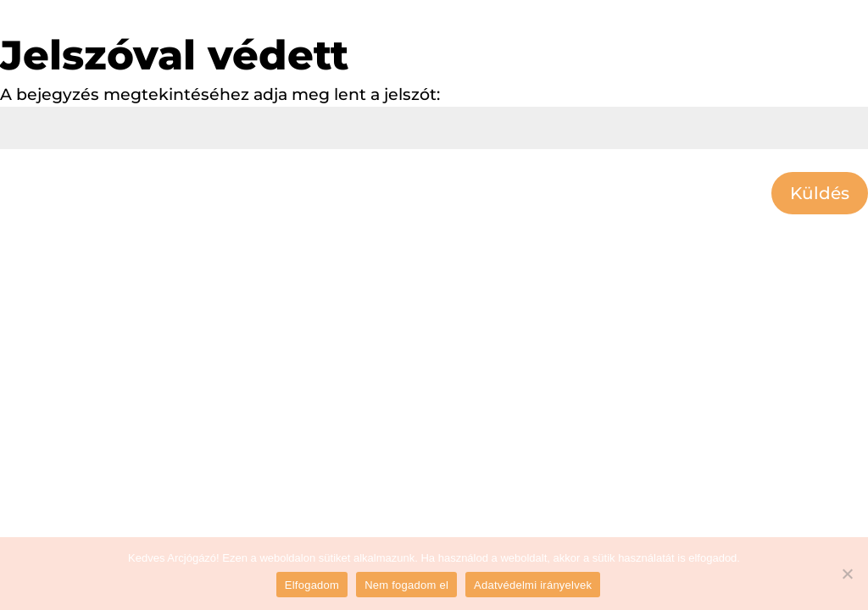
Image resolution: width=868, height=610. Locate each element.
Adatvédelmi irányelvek (533, 585)
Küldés (820, 193)
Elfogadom (312, 585)
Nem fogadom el (406, 585)
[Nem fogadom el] (847, 574)
